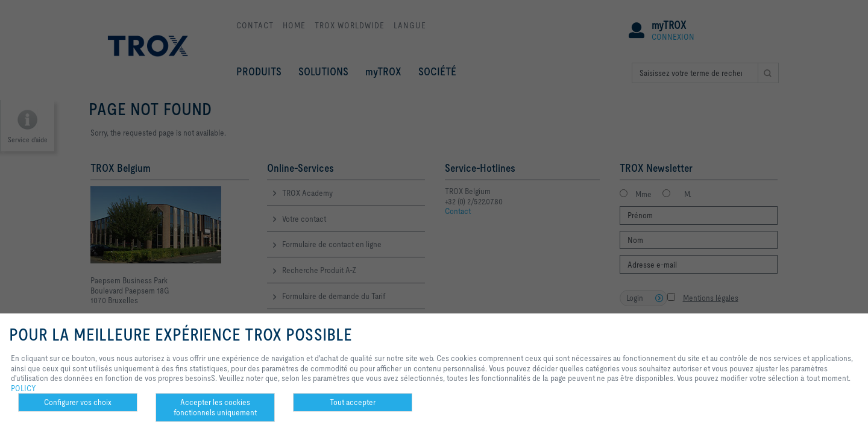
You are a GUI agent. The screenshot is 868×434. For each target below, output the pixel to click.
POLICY (24, 388)
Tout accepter (353, 402)
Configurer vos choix (78, 402)
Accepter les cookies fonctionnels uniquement (215, 407)
